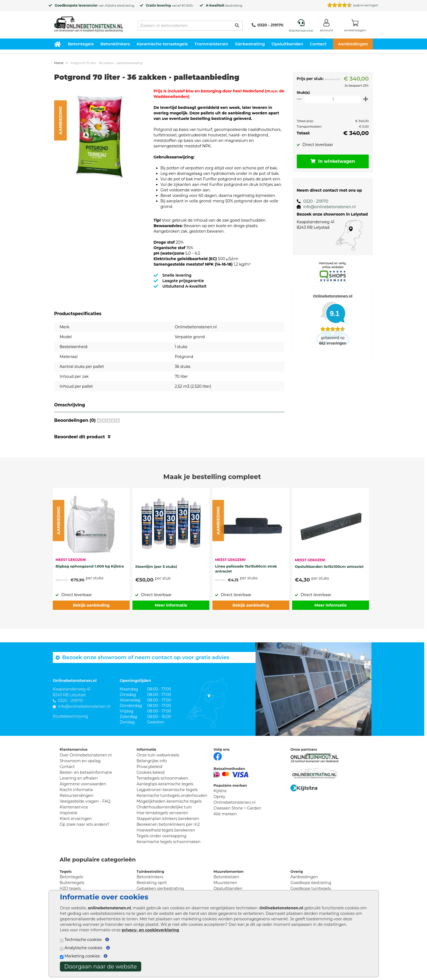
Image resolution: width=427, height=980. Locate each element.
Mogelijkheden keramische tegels (169, 801)
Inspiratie (69, 813)
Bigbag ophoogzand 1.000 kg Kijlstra (90, 566)
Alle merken (225, 814)
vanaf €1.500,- (170, 5)
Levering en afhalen (79, 778)
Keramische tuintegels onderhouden (172, 795)
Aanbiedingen (353, 44)
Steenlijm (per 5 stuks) (156, 566)
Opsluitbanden (287, 44)
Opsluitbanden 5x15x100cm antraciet (329, 566)
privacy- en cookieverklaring (150, 930)
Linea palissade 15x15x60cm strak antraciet (246, 569)
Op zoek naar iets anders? (84, 824)
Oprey (219, 797)
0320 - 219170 (267, 25)
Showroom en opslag (80, 761)
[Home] (88, 23)
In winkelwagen (332, 161)
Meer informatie (171, 605)
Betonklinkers (115, 44)
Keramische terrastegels (162, 44)
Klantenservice (74, 807)
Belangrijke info (152, 761)
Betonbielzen (226, 877)
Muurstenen (225, 883)
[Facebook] (218, 756)
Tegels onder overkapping (162, 836)
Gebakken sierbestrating (160, 888)
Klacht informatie (76, 790)
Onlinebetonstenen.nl (235, 802)
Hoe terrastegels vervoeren (162, 813)
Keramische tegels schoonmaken (169, 842)
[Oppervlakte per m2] (332, 99)
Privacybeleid (149, 767)
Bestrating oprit (152, 883)
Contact (318, 44)
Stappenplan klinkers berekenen (168, 819)
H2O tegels (70, 888)
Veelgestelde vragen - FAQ (85, 801)
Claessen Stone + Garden (237, 808)
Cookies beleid (151, 772)
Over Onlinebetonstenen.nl (86, 755)
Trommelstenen (211, 44)
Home (59, 63)
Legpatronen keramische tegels (167, 790)
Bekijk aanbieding (91, 605)
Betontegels (81, 44)
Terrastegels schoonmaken (162, 778)
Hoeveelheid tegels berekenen (166, 830)
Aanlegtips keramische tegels (165, 784)
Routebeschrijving (70, 716)
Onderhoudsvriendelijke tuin (164, 807)
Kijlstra (111, 5)
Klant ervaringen (76, 819)
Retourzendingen (77, 795)
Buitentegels (72, 883)
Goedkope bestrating (311, 883)
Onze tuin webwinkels (158, 755)
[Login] (327, 27)
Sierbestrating (250, 44)
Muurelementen (229, 871)
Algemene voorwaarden (83, 784)
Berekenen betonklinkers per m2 (168, 824)
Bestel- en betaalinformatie (86, 772)
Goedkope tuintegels (311, 888)
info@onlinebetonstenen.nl (327, 207)
